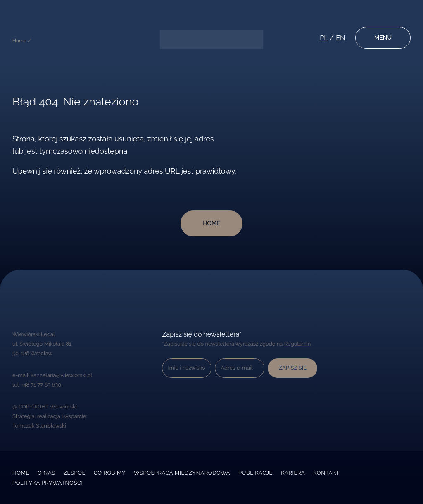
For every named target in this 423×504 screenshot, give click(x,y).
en (340, 38)
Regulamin (298, 344)
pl (324, 38)
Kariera (293, 473)
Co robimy (110, 473)
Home (21, 473)
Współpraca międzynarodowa (182, 473)
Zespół (75, 473)
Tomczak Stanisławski (39, 426)
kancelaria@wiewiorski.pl (61, 375)
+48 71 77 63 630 (41, 385)
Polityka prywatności (48, 483)
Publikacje (255, 473)
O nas (46, 473)
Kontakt (326, 473)
